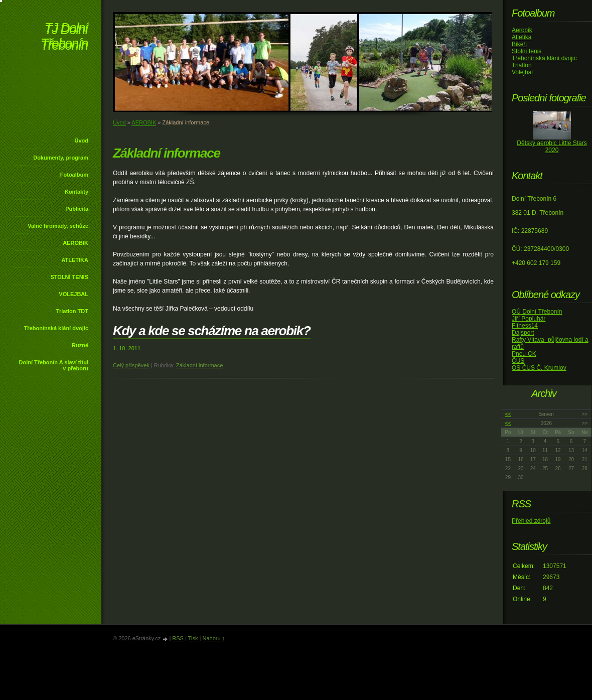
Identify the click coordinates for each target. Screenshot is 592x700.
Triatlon (522, 65)
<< (508, 414)
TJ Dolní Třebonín (64, 37)
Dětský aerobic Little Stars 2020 (552, 147)
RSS (178, 638)
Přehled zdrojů (531, 521)
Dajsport (523, 333)
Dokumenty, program (61, 158)
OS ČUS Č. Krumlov (539, 368)
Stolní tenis (527, 51)
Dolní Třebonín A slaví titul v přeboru (53, 365)
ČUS (518, 361)
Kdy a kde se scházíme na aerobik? (212, 331)
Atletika (522, 37)
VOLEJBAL (73, 294)
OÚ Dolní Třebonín (537, 312)
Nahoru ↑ (213, 638)
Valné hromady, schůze (58, 226)
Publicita (77, 209)
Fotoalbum (74, 175)
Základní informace (200, 365)
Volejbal (522, 72)
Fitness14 (525, 326)
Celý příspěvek (131, 365)
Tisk (193, 638)
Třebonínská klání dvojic (56, 328)
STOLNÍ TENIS (69, 277)
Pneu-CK (524, 354)
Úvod (82, 141)
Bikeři (519, 44)
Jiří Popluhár (529, 319)
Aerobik (522, 30)
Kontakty (77, 192)
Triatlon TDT (72, 311)
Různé (80, 345)
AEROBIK (76, 243)
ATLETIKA (75, 260)
